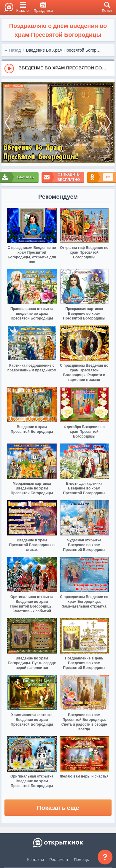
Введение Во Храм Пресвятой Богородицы (64, 50)
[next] (109, 123)
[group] (58, 68)
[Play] (9, 69)
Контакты (36, 860)
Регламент (59, 860)
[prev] (7, 123)
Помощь (81, 860)
